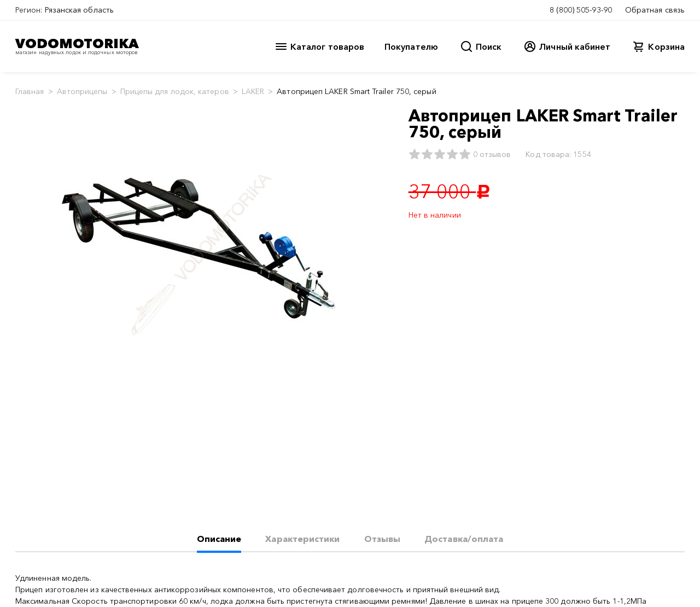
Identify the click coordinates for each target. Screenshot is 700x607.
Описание (219, 539)
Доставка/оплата (464, 539)
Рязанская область (79, 10)
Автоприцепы (82, 91)
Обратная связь (655, 10)
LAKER (253, 91)
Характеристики (302, 539)
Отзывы (382, 539)
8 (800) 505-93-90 (581, 10)
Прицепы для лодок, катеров (175, 91)
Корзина (666, 46)
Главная (30, 91)
